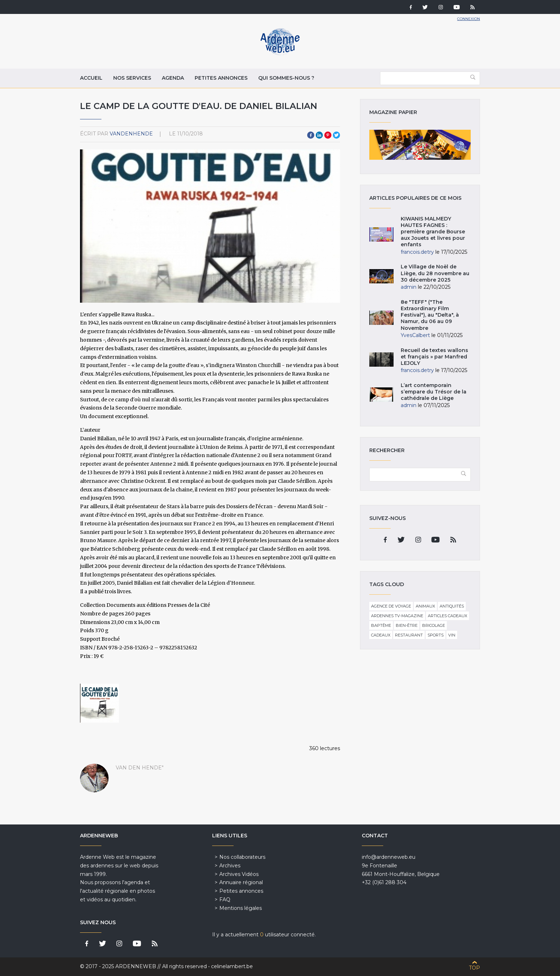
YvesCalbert (415, 335)
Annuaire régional (241, 882)
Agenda (173, 78)
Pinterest (328, 135)
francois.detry (417, 252)
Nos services (132, 78)
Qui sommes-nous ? (286, 78)
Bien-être (407, 625)
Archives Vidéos (239, 874)
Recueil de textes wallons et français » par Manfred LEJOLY (434, 357)
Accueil (91, 78)
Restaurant (409, 635)
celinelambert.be (232, 966)
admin (409, 287)
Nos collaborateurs (242, 857)
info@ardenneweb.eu (389, 857)
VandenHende (131, 134)
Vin (452, 635)
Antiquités (452, 606)
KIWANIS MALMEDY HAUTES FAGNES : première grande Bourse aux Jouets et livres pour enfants (433, 232)
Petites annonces (221, 78)
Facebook (311, 135)
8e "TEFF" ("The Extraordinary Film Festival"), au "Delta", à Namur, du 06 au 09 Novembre (430, 315)
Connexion (469, 19)
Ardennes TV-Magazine (397, 616)
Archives (230, 866)
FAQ (225, 900)
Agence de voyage (391, 606)
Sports (436, 635)
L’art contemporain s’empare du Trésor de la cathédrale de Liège (434, 392)
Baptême (381, 625)
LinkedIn (319, 135)
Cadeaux (381, 635)
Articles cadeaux (447, 616)
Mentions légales (241, 908)
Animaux (425, 606)
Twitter (336, 135)
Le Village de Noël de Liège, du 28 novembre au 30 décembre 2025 (435, 273)
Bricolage (434, 625)
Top (474, 968)
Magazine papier (420, 145)
